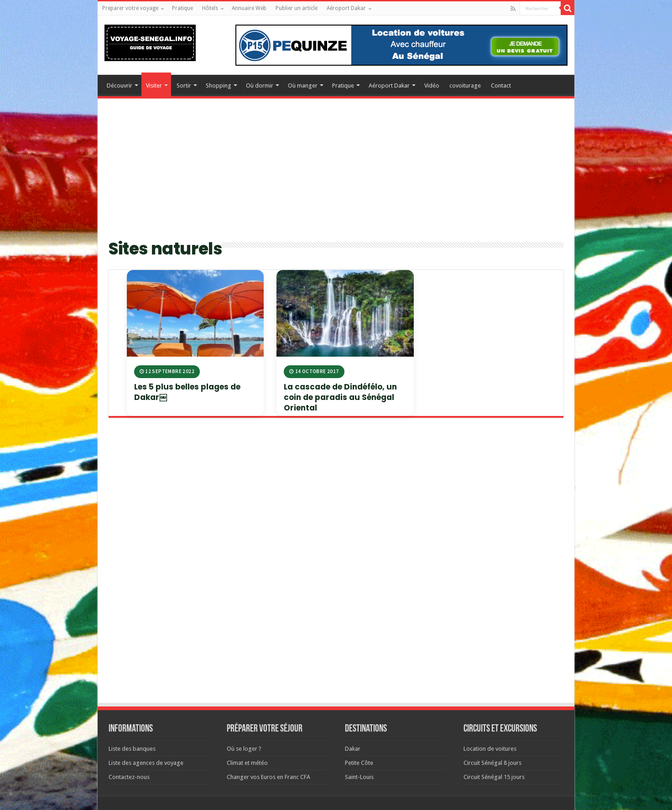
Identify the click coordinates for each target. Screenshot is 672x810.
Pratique (182, 8)
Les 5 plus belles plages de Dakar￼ (187, 392)
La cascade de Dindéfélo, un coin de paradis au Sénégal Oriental (340, 397)
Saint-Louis (359, 777)
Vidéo (432, 86)
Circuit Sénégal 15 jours (494, 777)
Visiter (154, 86)
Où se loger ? (244, 749)
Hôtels (210, 8)
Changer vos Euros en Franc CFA (268, 777)
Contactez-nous (129, 777)
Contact (501, 86)
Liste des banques (132, 749)
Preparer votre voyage (130, 8)
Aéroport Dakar (346, 8)
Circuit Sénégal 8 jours (492, 763)
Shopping (219, 86)
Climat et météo (247, 763)
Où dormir (260, 86)
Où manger (303, 86)
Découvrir (120, 86)
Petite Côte (359, 763)
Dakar (353, 749)
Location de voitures (490, 749)
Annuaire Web (249, 8)
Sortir (184, 86)
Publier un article (297, 8)
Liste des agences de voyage (146, 763)
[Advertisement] (336, 174)
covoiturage (465, 86)
